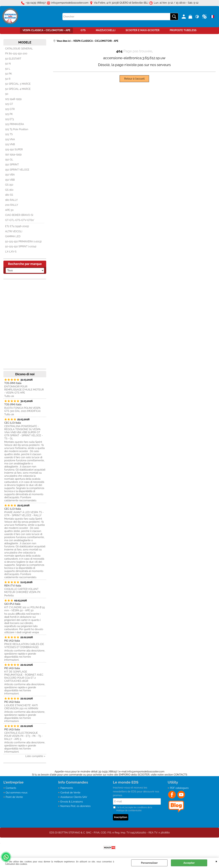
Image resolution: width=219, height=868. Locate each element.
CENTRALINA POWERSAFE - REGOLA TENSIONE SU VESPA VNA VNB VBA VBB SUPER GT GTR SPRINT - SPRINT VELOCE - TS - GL (24, 432)
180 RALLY (11, 200)
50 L (8, 69)
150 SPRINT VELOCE (17, 170)
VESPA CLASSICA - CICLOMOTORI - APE (46, 30)
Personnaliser (149, 863)
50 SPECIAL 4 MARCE (18, 89)
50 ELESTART (13, 59)
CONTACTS (180, 775)
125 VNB (10, 144)
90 (7, 94)
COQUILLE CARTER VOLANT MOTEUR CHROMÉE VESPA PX (22, 591)
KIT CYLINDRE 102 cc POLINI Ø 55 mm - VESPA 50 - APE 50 (25, 609)
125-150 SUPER (14, 149)
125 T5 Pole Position (17, 129)
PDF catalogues (179, 788)
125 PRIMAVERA (15, 124)
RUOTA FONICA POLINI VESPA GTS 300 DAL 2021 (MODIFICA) (22, 409)
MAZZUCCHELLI (106, 30)
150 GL (9, 160)
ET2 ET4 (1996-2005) (17, 226)
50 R (8, 79)
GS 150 (9, 185)
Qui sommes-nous (17, 793)
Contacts (11, 788)
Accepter (189, 863)
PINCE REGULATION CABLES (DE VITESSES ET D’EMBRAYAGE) (24, 646)
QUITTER (216, 861)
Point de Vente (14, 797)
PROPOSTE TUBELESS (183, 30)
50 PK (9, 74)
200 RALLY (12, 205)
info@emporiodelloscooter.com (146, 772)
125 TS (9, 134)
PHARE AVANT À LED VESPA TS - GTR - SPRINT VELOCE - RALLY (24, 514)
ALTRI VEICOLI (14, 231)
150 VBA (10, 175)
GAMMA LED (13, 236)
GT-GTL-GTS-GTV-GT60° (20, 220)
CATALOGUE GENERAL (19, 49)
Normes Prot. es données (75, 806)
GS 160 (9, 190)
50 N (8, 64)
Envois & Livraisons (72, 802)
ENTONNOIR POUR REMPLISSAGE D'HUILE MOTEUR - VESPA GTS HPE (24, 390)
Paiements (67, 788)
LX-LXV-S (11, 252)
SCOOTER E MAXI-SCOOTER (143, 30)
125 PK (9, 114)
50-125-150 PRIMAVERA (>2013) (23, 242)
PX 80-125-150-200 (16, 54)
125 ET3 (9, 119)
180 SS (9, 195)
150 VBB (10, 180)
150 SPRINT (12, 165)
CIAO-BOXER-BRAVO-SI (19, 215)
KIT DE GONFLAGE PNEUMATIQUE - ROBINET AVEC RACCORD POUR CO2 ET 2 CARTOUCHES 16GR (24, 676)
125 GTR (10, 109)
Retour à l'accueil (134, 79)
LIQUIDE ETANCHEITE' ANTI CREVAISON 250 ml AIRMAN (21, 707)
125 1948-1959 (13, 99)
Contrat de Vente (70, 793)
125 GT (9, 104)
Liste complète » (35, 756)
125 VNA (10, 139)
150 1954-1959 (13, 154)
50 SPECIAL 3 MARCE (18, 84)
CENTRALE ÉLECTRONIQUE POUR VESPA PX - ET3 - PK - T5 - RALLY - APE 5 (23, 736)
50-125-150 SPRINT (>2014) (21, 246)
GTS (83, 30)
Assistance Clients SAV (74, 797)
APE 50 (9, 210)
